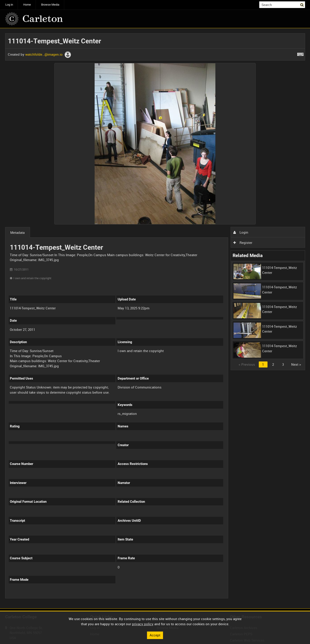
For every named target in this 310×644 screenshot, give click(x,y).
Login (241, 232)
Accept (155, 635)
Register (243, 243)
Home (27, 5)
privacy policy (143, 624)
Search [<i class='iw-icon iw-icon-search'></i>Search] (302, 4)
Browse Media (50, 5)
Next (296, 364)
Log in (9, 5)
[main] (155, 318)
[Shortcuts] (300, 53)
